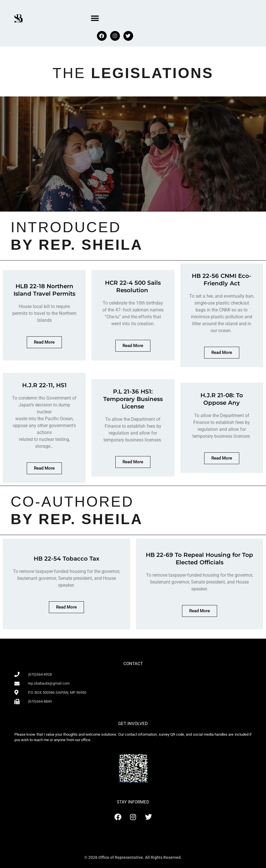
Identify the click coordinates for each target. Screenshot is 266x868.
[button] (95, 18)
